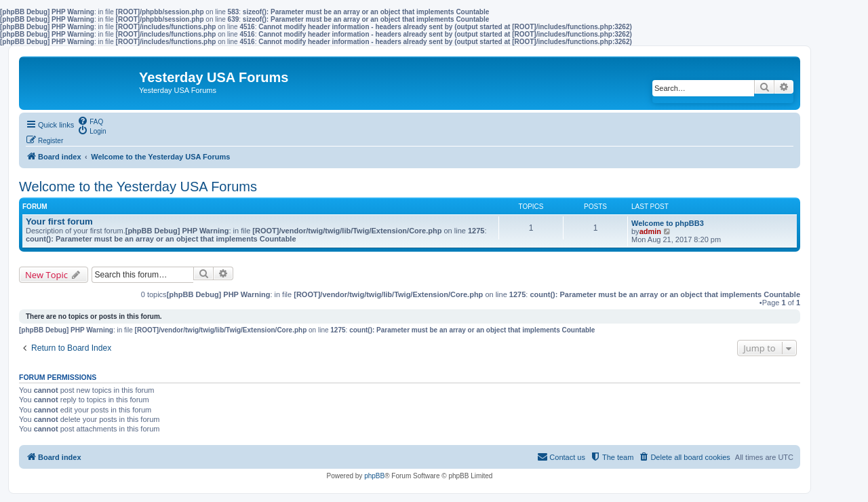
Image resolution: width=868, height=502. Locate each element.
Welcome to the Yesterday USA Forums (138, 187)
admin (650, 231)
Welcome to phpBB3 (668, 223)
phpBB (374, 476)
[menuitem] (90, 121)
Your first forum (59, 221)
